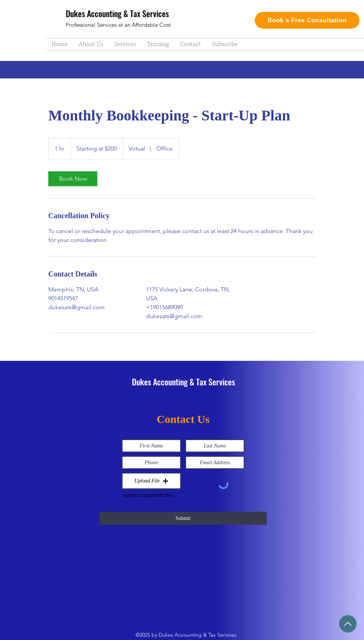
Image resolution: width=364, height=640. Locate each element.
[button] (151, 481)
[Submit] (183, 518)
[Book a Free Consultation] (307, 20)
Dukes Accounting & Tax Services (117, 13)
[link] (73, 179)
